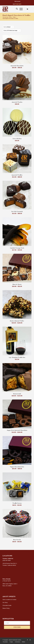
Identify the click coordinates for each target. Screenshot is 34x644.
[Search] (16, 9)
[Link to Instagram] (30, 640)
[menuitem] (17, 1)
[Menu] (20, 9)
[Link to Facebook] (27, 640)
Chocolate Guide (7, 605)
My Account (17, 1)
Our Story (5, 603)
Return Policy (6, 608)
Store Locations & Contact (9, 600)
